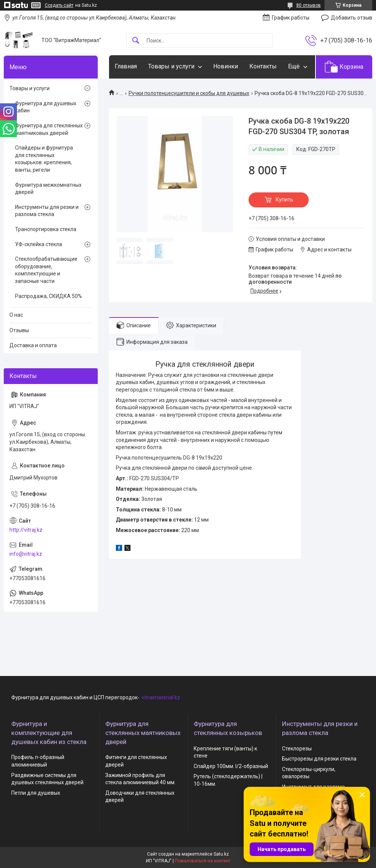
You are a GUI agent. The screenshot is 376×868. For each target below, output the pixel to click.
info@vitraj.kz (26, 554)
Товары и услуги (171, 66)
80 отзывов (309, 5)
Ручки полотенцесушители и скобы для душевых (189, 93)
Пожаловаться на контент (203, 861)
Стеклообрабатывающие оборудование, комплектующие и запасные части (46, 270)
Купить (284, 200)
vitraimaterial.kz (161, 697)
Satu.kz (221, 854)
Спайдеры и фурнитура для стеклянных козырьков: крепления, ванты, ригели (44, 159)
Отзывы (19, 330)
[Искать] (136, 41)
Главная (126, 66)
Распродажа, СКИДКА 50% (49, 296)
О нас (16, 315)
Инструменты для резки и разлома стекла (47, 211)
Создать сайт (59, 5)
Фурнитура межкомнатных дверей (48, 189)
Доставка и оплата (33, 345)
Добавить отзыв (352, 18)
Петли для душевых (36, 793)
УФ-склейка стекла (39, 244)
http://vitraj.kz (26, 530)
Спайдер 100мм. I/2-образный (231, 766)
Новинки (226, 66)
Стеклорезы (297, 749)
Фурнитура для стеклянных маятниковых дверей (49, 129)
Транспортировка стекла (46, 229)
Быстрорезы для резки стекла (319, 759)
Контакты (263, 66)
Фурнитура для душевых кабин (46, 107)
